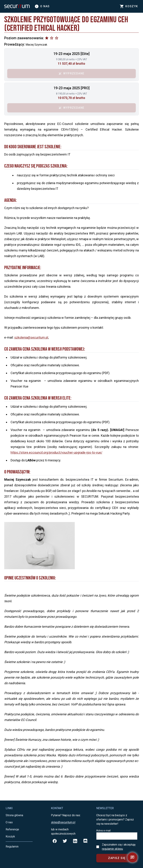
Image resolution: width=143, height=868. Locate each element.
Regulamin (12, 847)
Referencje (12, 829)
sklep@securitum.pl (63, 822)
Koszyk (10, 836)
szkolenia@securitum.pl (31, 337)
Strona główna (14, 815)
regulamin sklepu (112, 849)
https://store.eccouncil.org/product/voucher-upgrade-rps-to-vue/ (56, 452)
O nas (42, 6)
